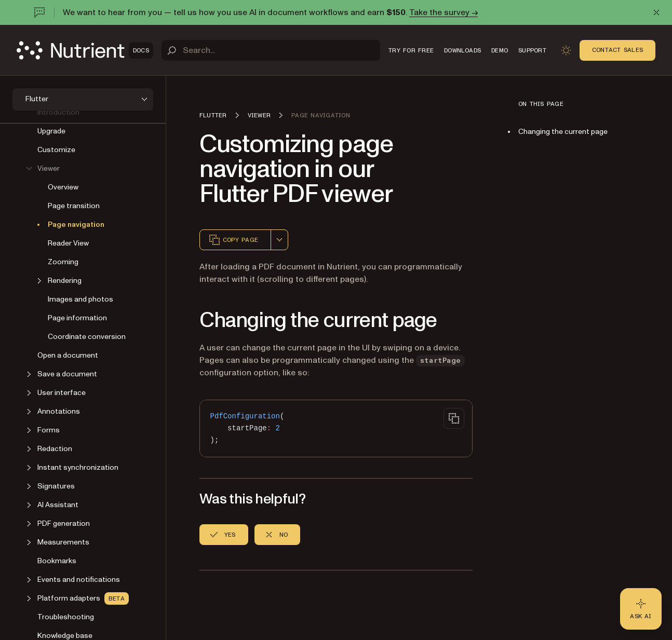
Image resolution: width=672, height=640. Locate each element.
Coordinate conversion (87, 337)
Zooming (63, 262)
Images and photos (80, 299)
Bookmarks (57, 561)
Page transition (74, 206)
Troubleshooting (66, 617)
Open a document (68, 355)
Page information (77, 318)
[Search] (271, 50)
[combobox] (279, 240)
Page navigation (76, 224)
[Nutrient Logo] (85, 50)
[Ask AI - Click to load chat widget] (641, 609)
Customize (56, 150)
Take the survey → (443, 12)
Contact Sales (617, 50)
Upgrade (51, 131)
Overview (63, 187)
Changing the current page (563, 132)
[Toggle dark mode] (566, 50)
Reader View (68, 243)
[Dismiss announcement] (656, 12)
